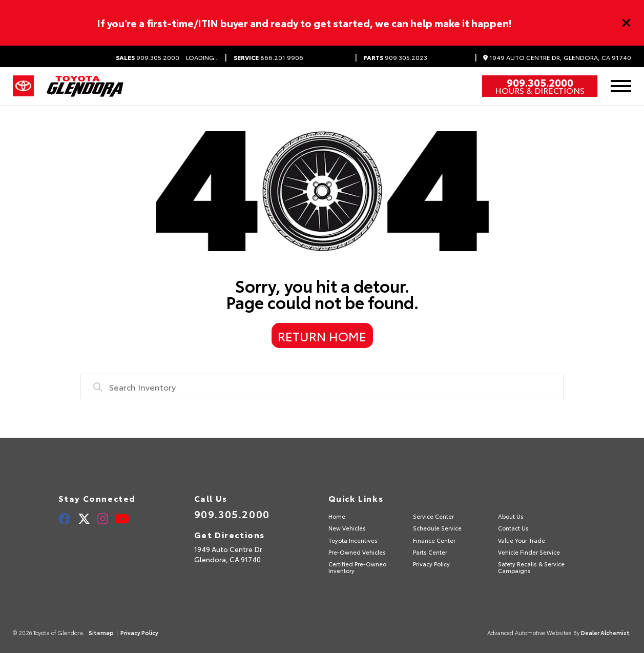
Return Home (322, 336)
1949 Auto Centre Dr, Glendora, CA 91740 (557, 58)
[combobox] (322, 386)
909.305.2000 (148, 57)
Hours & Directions (540, 90)
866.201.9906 (268, 57)
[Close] (627, 23)
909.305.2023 (395, 57)
